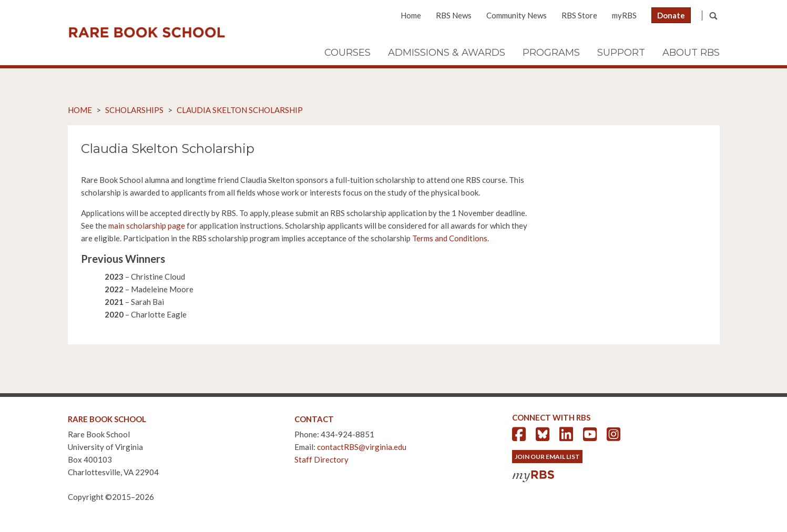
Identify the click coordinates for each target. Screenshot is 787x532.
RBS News (454, 15)
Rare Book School (147, 33)
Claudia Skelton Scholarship (240, 110)
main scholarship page (147, 226)
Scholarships (134, 110)
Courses (347, 53)
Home (411, 15)
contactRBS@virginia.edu (362, 447)
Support (621, 53)
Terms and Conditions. (451, 238)
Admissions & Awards (447, 53)
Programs (551, 53)
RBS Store (579, 15)
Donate (671, 15)
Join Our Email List (547, 457)
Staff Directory (321, 459)
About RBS (691, 53)
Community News (517, 15)
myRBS (624, 15)
